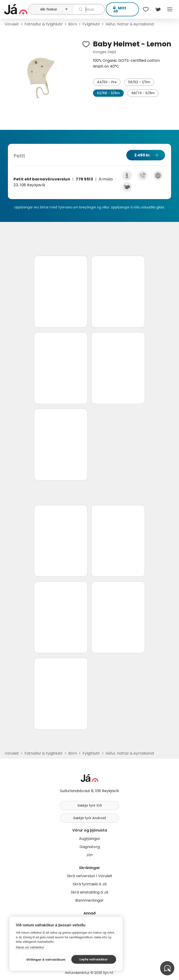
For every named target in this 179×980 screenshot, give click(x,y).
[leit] (89, 9)
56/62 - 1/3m (139, 82)
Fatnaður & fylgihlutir (44, 24)
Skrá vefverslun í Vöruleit (90, 876)
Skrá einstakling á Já (89, 892)
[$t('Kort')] (158, 9)
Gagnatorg (90, 847)
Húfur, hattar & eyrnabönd (130, 24)
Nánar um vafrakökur (30, 947)
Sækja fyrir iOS (90, 805)
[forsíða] (16, 9)
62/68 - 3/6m (108, 93)
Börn (73, 24)
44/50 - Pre (107, 82)
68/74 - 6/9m (143, 93)
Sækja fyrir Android (89, 818)
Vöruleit (12, 24)
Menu (170, 9)
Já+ (90, 855)
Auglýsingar (90, 839)
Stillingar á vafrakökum (46, 960)
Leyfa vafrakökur (94, 959)
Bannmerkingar (89, 900)
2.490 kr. (143, 155)
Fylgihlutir (91, 24)
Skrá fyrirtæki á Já (90, 884)
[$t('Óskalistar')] (146, 9)
